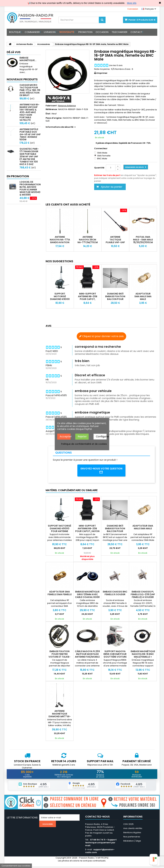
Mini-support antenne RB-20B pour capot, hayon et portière (88, 299)
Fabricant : (52, 106)
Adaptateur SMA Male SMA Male (143, 296)
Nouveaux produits (22, 79)
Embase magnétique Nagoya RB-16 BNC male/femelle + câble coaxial (143, 656)
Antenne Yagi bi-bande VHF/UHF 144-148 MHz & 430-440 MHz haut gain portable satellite (29, 112)
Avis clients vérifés (133, 830)
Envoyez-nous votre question (101, 471)
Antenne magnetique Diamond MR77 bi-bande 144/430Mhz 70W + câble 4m (59, 717)
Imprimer (102, 73)
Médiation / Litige (132, 842)
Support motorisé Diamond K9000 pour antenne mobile (60, 299)
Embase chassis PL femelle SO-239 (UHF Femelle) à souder (143, 595)
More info (132, 3)
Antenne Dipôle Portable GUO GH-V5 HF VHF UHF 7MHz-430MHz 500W (30, 134)
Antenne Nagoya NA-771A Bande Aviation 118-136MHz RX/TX (60, 242)
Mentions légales (132, 834)
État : (48, 114)
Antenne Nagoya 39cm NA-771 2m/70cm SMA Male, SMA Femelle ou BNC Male (88, 244)
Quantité (99, 168)
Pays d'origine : (54, 118)
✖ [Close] (160, 3)
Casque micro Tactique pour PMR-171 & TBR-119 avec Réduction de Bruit (30, 90)
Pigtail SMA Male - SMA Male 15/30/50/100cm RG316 (143, 241)
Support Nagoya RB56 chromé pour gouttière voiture (115, 655)
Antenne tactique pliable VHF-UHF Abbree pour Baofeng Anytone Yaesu (115, 244)
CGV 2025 (128, 826)
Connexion (133, 9)
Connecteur (101, 149)
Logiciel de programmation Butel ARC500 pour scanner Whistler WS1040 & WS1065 (30, 188)
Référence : (52, 109)
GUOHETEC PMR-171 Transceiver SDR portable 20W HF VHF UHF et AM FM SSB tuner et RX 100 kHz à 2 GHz (29, 157)
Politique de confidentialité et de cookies (84, 444)
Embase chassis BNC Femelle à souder (115, 594)
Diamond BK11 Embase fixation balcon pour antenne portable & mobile (115, 300)
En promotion (18, 176)
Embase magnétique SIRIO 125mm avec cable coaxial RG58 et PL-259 (87, 597)
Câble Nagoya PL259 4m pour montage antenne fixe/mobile (87, 655)
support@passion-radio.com (100, 852)
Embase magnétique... (28, 59)
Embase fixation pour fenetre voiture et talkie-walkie (59, 656)
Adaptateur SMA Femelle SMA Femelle (60, 594)
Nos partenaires (132, 838)
